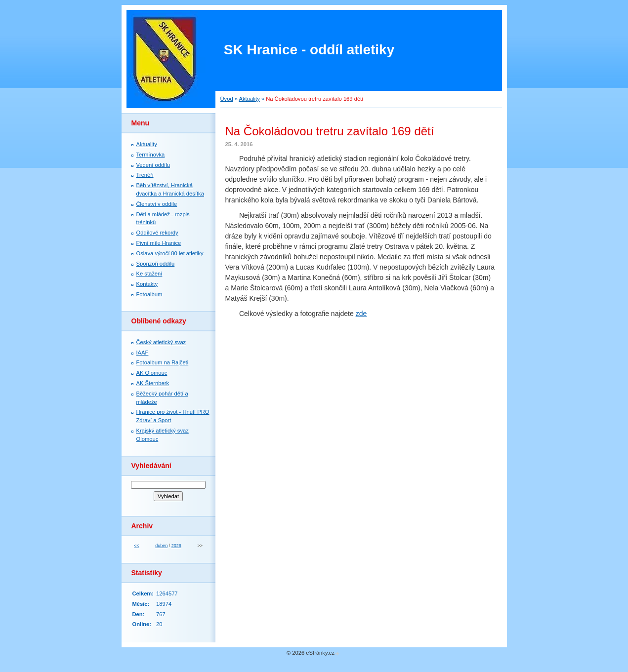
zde (361, 314)
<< (136, 546)
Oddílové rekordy (157, 233)
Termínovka (151, 155)
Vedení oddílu (153, 165)
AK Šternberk (153, 383)
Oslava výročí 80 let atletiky (170, 253)
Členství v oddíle (157, 204)
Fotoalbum (149, 294)
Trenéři (145, 175)
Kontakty (147, 284)
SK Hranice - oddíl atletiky (309, 50)
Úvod (227, 99)
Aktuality (249, 99)
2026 (176, 546)
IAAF (143, 353)
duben (161, 546)
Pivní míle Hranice (159, 243)
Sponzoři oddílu (156, 264)
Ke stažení (149, 274)
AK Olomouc (152, 373)
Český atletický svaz (161, 342)
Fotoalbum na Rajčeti (163, 362)
